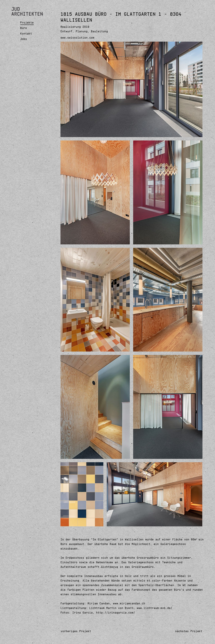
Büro (24, 28)
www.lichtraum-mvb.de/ (155, 608)
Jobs (24, 39)
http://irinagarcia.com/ (116, 613)
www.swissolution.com (77, 38)
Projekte (27, 23)
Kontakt (26, 34)
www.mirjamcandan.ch (129, 603)
